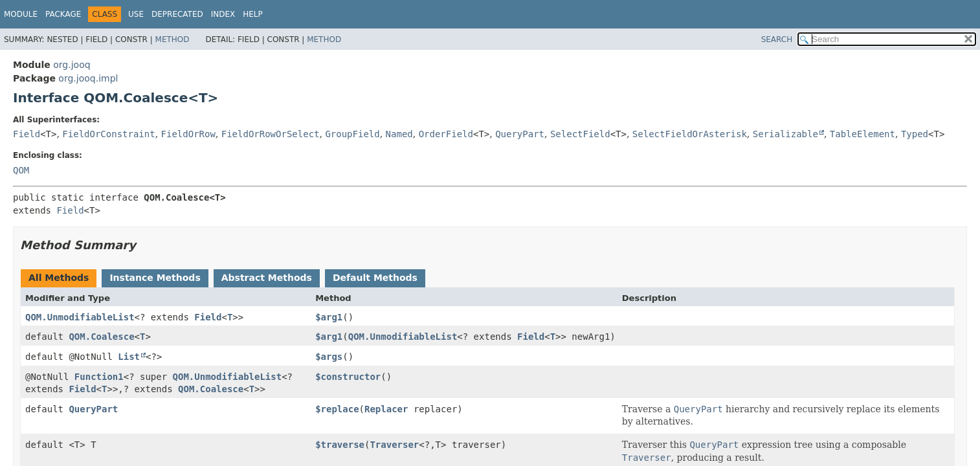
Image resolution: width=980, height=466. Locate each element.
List (129, 357)
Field (27, 134)
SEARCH (777, 39)
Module (21, 14)
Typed (915, 134)
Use (136, 14)
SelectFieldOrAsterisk (690, 134)
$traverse (340, 445)
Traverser (394, 445)
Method (173, 39)
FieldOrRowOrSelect (271, 134)
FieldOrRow (188, 134)
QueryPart (520, 134)
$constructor (348, 377)
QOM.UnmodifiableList (80, 317)
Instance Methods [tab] (155, 278)
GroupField (352, 134)
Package (63, 14)
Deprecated (177, 14)
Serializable (785, 134)
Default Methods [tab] (375, 278)
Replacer (386, 409)
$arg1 (329, 317)
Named (399, 134)
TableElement (863, 134)
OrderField (446, 134)
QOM (21, 170)
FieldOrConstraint (108, 134)
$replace (337, 409)
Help (253, 14)
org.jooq (72, 65)
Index (223, 14)
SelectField (580, 134)
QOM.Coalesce (101, 337)
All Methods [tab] (59, 278)
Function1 (99, 377)
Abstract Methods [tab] (267, 278)
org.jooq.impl (88, 78)
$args (329, 357)
